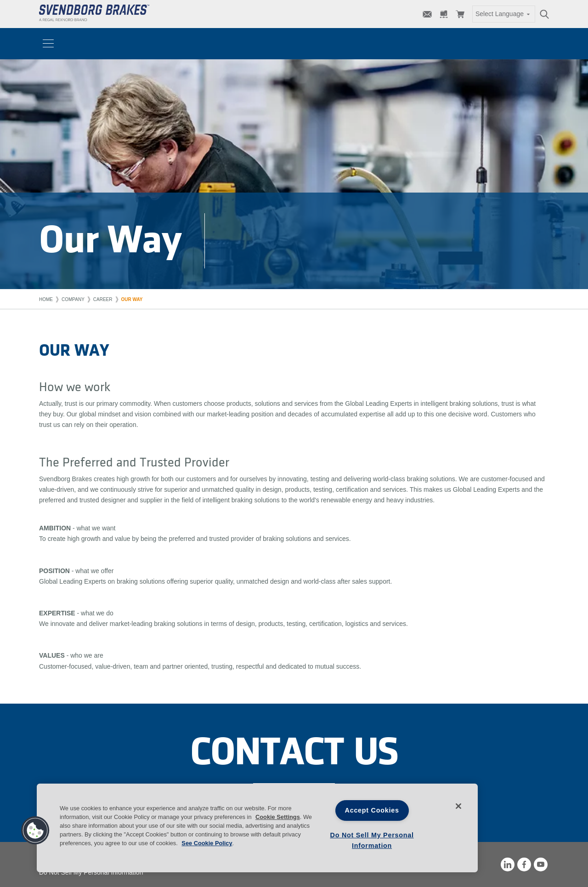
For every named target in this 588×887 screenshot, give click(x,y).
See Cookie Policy (207, 843)
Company (73, 299)
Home (46, 299)
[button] (35, 830)
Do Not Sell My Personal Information (91, 872)
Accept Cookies (372, 810)
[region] (257, 828)
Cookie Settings (278, 817)
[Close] (458, 806)
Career (103, 299)
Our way (132, 299)
